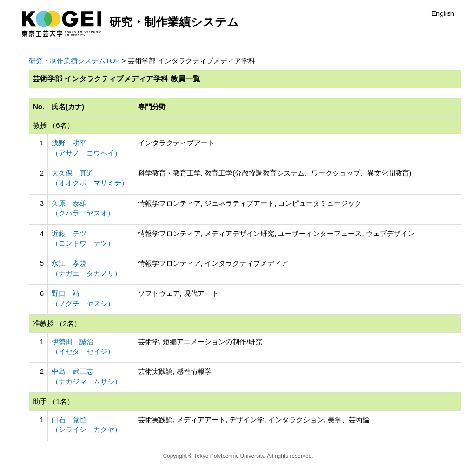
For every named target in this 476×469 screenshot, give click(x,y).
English (443, 13)
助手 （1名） (53, 401)
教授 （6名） (53, 125)
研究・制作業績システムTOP (74, 61)
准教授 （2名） (57, 323)
